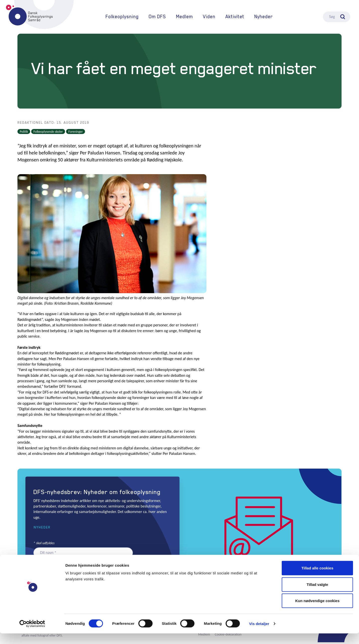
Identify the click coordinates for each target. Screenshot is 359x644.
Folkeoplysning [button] (122, 18)
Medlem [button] (184, 18)
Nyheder (264, 18)
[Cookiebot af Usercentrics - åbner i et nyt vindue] (32, 634)
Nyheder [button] (42, 529)
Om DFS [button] (157, 18)
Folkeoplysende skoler (48, 133)
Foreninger (76, 133)
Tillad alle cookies (317, 579)
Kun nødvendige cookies (317, 611)
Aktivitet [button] (235, 18)
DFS (29, 16)
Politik (24, 133)
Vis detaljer (259, 634)
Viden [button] (209, 18)
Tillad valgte (317, 595)
